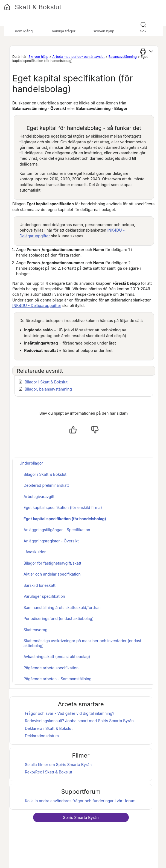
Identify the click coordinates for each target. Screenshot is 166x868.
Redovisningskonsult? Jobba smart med (79, 721)
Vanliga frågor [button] (63, 31)
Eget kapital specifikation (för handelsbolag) (65, 519)
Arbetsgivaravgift (39, 496)
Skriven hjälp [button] (104, 31)
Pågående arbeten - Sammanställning (57, 679)
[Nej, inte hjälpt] (95, 430)
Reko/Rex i (49, 772)
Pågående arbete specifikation (51, 668)
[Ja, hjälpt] (73, 430)
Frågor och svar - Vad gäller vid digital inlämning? (70, 713)
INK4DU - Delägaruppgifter (37, 305)
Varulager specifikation (44, 596)
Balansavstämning (123, 57)
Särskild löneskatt (40, 585)
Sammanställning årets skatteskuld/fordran (62, 607)
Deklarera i (49, 728)
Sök (143, 31)
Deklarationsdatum (42, 736)
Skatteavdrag (35, 630)
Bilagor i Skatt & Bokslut (46, 382)
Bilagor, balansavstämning (48, 389)
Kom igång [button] (24, 31)
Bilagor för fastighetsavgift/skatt (52, 563)
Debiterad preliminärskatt (46, 485)
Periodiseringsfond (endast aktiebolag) (59, 618)
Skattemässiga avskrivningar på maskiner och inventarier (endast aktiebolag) (82, 643)
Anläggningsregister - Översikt (51, 541)
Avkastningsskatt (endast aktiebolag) (57, 657)
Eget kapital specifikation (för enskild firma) (63, 507)
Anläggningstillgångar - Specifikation (57, 530)
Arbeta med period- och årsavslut (78, 57)
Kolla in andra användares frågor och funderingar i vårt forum (80, 801)
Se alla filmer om (58, 765)
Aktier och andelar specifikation (52, 574)
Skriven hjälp (38, 57)
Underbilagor (31, 463)
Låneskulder (35, 552)
